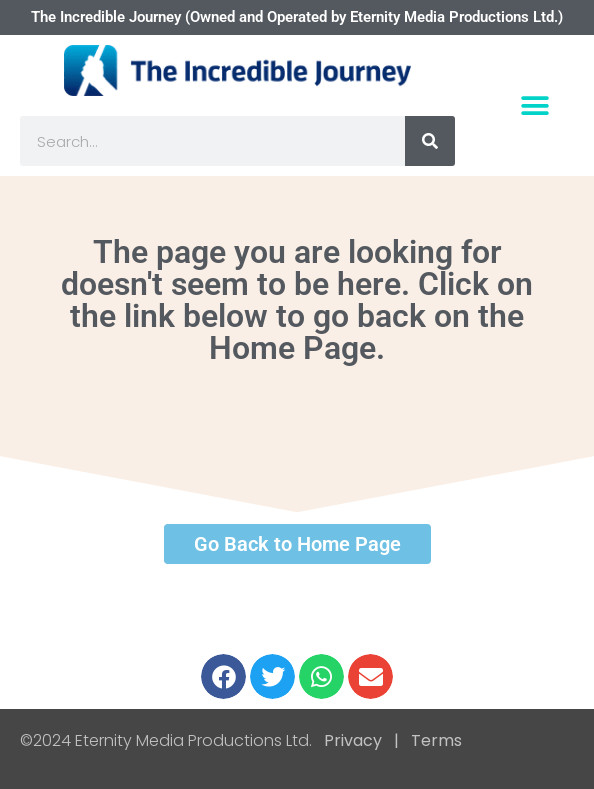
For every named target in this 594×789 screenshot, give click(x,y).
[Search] (430, 141)
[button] (534, 105)
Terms (434, 740)
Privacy (353, 740)
